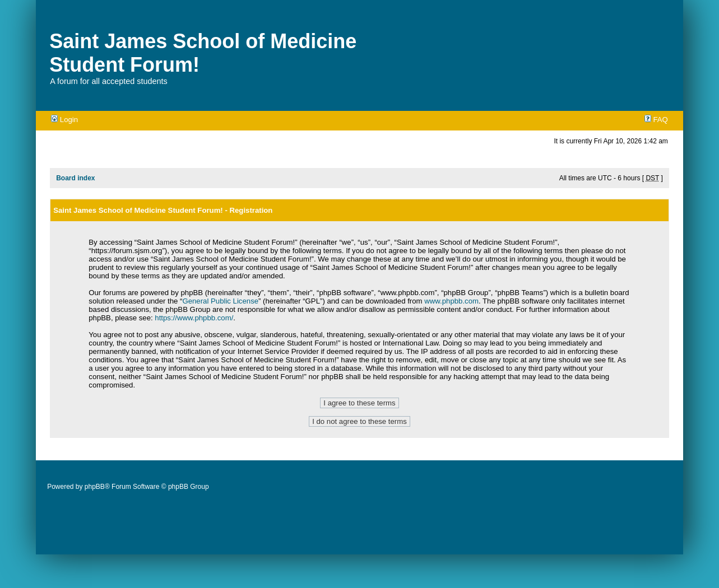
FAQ (656, 120)
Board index (75, 178)
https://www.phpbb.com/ (194, 318)
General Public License (220, 301)
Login (64, 120)
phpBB (95, 487)
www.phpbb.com (451, 301)
